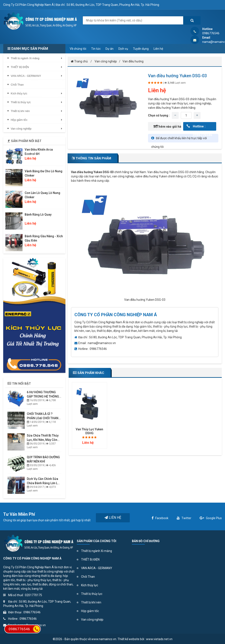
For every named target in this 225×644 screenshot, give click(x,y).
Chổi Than (88, 577)
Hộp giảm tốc (90, 611)
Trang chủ (79, 61)
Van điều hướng (133, 61)
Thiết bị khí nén (91, 602)
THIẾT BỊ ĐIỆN (90, 559)
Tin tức (96, 49)
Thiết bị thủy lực (92, 594)
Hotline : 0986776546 (202, 128)
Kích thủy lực (90, 585)
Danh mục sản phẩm (28, 49)
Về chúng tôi (78, 49)
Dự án (109, 49)
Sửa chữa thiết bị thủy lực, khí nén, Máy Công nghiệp (43, 440)
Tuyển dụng (141, 49)
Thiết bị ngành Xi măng (97, 551)
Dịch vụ (123, 49)
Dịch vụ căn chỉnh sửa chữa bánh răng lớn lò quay (43, 483)
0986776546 (24, 629)
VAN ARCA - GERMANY (97, 568)
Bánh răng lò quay (38, 215)
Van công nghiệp (106, 61)
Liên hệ (158, 49)
